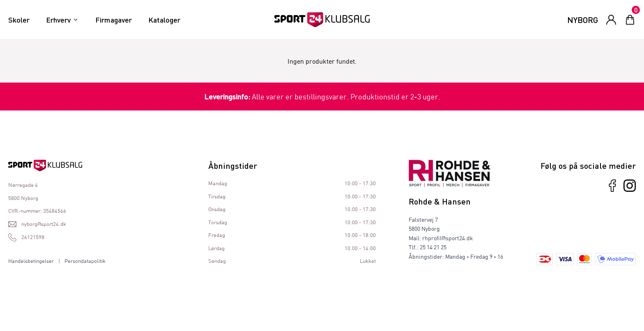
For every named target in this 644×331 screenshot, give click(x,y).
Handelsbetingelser (31, 261)
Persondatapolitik (85, 261)
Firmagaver (114, 20)
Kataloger (164, 20)
